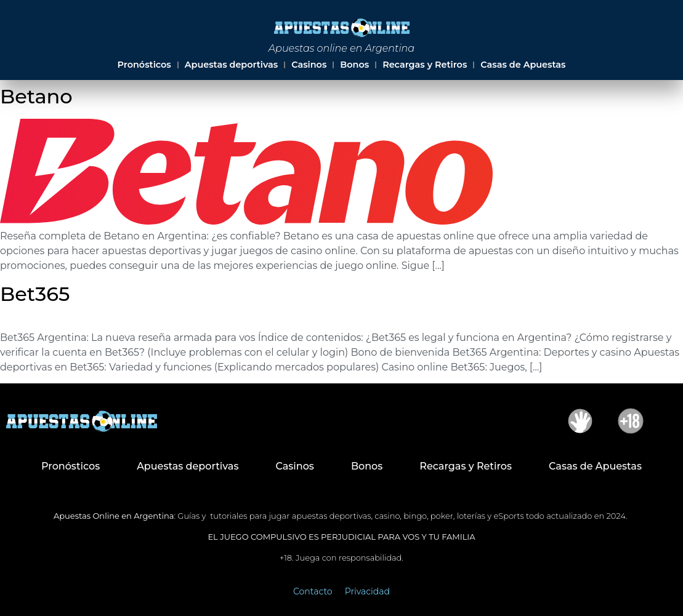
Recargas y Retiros (425, 65)
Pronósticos (144, 65)
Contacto (313, 591)
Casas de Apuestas (523, 65)
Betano (36, 96)
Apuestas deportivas (231, 65)
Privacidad (367, 591)
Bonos (354, 65)
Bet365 (35, 294)
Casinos (309, 65)
